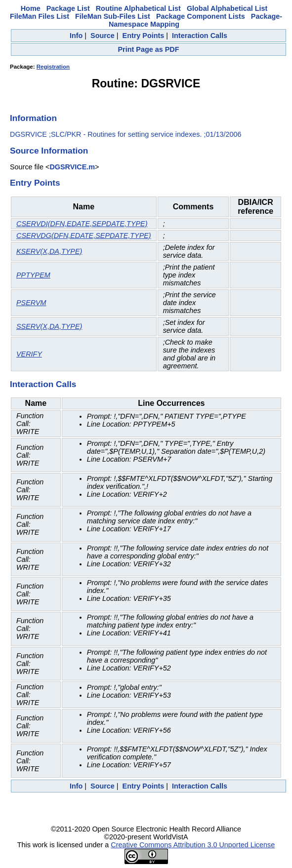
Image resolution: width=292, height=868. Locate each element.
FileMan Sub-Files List (113, 16)
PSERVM (31, 303)
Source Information (49, 151)
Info (76, 36)
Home (31, 8)
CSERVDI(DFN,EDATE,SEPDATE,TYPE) (82, 224)
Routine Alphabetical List (138, 8)
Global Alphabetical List (227, 8)
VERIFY (29, 354)
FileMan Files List (40, 16)
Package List (68, 8)
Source (103, 36)
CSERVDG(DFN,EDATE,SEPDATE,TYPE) (84, 236)
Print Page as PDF (149, 49)
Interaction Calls (200, 36)
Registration (53, 67)
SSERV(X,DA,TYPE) (49, 326)
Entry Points (144, 36)
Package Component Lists (201, 16)
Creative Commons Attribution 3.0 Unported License (193, 845)
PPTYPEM (33, 275)
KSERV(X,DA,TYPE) (49, 251)
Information (33, 118)
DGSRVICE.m (72, 167)
